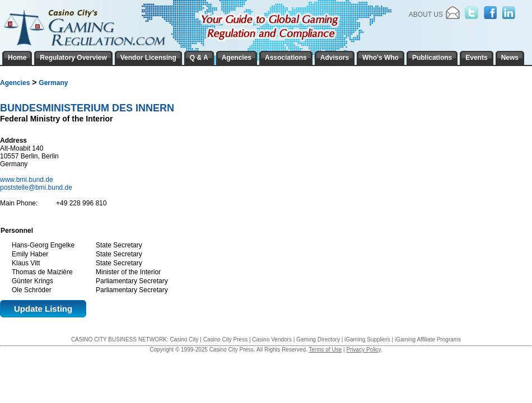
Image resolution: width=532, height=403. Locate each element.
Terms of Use (325, 350)
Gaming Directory (318, 339)
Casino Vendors (272, 339)
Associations (286, 58)
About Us (426, 15)
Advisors (335, 58)
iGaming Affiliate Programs (428, 339)
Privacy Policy (363, 350)
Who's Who (381, 58)
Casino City (184, 339)
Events (476, 58)
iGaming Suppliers (367, 339)
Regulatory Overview (73, 58)
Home (17, 58)
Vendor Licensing (148, 58)
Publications (432, 58)
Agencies (15, 83)
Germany (53, 83)
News (510, 58)
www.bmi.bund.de (27, 180)
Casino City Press (225, 339)
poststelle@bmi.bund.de (36, 188)
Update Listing (43, 309)
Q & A (199, 58)
